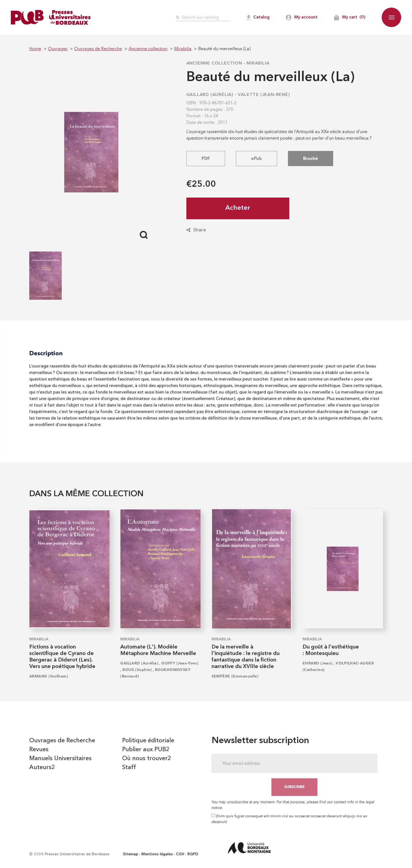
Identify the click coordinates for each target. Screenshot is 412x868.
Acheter (238, 208)
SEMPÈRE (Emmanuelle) (235, 676)
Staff (129, 767)
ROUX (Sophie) (137, 670)
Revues (39, 750)
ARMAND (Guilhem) (49, 676)
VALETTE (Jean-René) (264, 95)
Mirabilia (258, 63)
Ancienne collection (214, 63)
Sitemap (131, 854)
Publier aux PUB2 (146, 750)
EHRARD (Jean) (318, 663)
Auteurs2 (42, 767)
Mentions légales (157, 854)
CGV (180, 854)
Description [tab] (46, 353)
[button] (391, 17)
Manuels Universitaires (60, 759)
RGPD (193, 854)
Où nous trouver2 (147, 759)
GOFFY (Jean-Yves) (180, 663)
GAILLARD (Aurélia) (210, 95)
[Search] (203, 17)
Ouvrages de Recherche (62, 741)
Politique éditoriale (148, 741)
